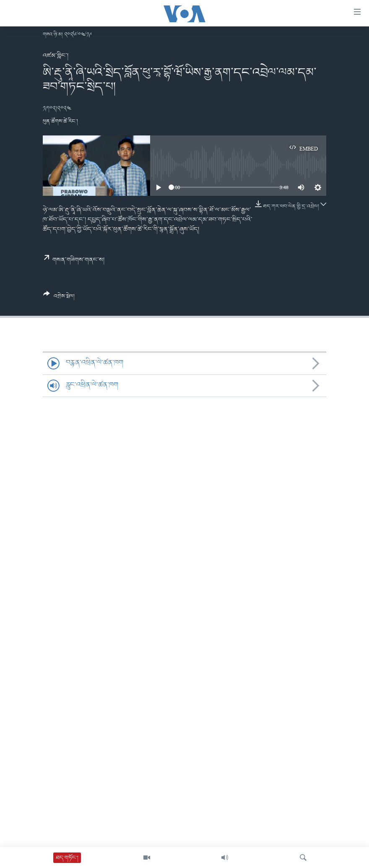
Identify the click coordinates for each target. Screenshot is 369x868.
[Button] (59, 298)
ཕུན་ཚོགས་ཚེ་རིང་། (60, 121)
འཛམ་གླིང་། (56, 56)
